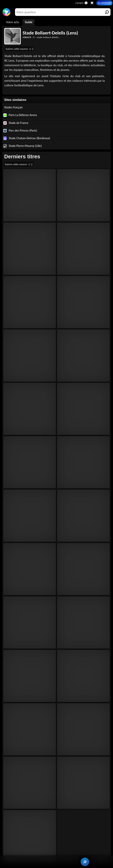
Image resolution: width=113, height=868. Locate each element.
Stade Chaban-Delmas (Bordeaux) (27, 138)
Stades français (13, 107)
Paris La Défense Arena (20, 115)
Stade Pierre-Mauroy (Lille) (23, 146)
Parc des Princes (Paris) (20, 131)
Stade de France (16, 123)
